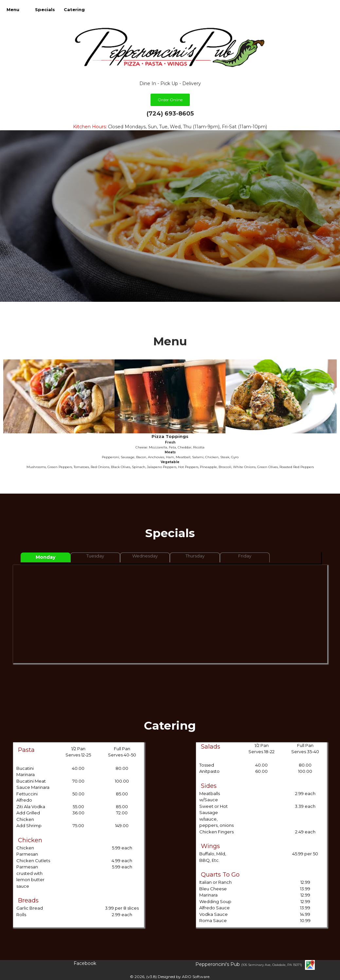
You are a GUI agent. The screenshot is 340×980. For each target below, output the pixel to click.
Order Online (170, 100)
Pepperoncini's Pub (218, 964)
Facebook (85, 963)
